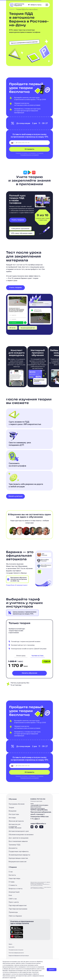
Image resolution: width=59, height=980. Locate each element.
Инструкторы (14, 814)
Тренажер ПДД (14, 845)
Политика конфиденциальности (16, 953)
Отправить (29, 149)
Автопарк (12, 818)
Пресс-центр (14, 902)
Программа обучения (17, 804)
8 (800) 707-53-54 (38, 799)
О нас (11, 872)
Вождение (13, 811)
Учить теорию (18, 220)
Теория (11, 807)
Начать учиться (15, 496)
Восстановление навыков (18, 841)
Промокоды (13, 912)
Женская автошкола (16, 821)
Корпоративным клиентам (18, 858)
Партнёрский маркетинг (18, 905)
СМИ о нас (13, 899)
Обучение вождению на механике (21, 834)
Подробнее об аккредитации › (17, 585)
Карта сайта (11, 947)
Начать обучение (30, 673)
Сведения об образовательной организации (19, 956)
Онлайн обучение (15, 828)
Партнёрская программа (18, 909)
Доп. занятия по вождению (19, 838)
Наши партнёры (14, 878)
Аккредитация (14, 892)
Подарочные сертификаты (19, 851)
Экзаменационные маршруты (19, 855)
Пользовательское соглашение (16, 950)
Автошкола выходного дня (19, 831)
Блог (10, 895)
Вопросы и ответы (16, 889)
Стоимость (13, 885)
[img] (38, 656)
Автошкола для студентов (14, 825)
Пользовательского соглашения (29, 155)
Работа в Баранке (15, 916)
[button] (36, 5)
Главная (12, 9)
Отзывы (12, 882)
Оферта (10, 944)
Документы (13, 848)
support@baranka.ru (38, 823)
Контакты (12, 875)
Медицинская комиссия (17, 861)
